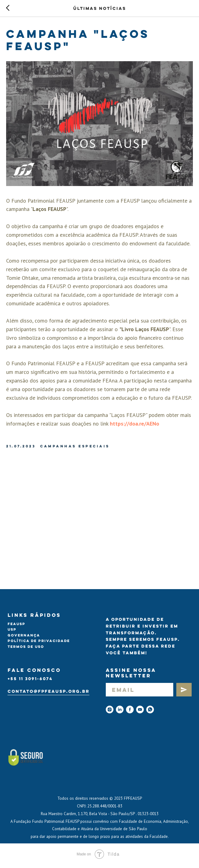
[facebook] (130, 713)
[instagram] (110, 713)
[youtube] (140, 713)
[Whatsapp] (150, 713)
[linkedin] (120, 713)
